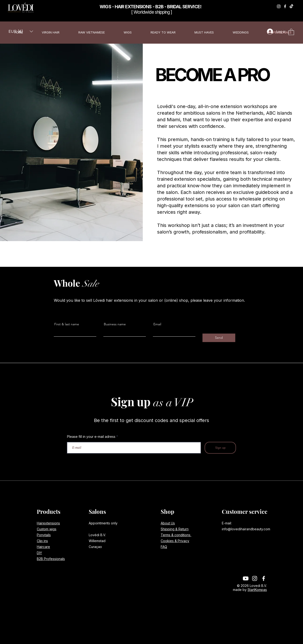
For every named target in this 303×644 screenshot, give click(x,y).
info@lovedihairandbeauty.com (246, 529)
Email (157, 324)
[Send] (219, 338)
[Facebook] (285, 6)
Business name (115, 324)
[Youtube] (246, 578)
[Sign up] (220, 448)
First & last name (67, 324)
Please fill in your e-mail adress (91, 437)
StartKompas (257, 590)
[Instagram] (279, 6)
